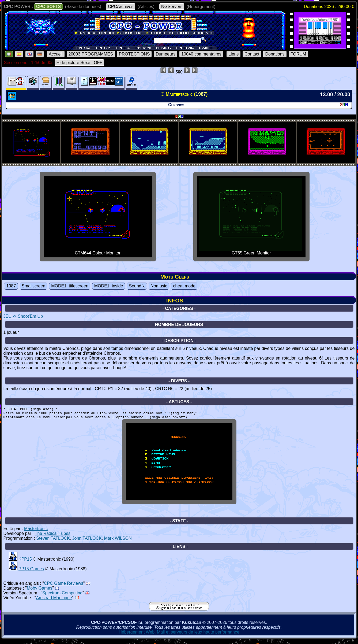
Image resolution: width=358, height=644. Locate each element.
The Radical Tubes (53, 537)
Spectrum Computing (62, 597)
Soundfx (137, 286)
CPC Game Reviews (64, 587)
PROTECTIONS (134, 54)
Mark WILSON (118, 542)
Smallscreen (33, 286)
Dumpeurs (165, 54)
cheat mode (184, 286)
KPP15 (25, 563)
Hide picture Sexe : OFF (80, 63)
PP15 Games (31, 573)
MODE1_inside (109, 286)
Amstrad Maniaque (54, 602)
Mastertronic (36, 533)
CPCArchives (121, 7)
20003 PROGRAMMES (91, 54)
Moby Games (39, 592)
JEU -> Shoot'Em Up (23, 316)
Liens (233, 54)
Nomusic (159, 286)
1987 (11, 286)
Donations (275, 54)
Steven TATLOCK (53, 542)
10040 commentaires (201, 54)
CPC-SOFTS (48, 7)
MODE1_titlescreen (70, 286)
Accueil (56, 54)
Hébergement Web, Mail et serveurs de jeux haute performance (179, 636)
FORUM (298, 54)
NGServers (172, 7)
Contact (252, 54)
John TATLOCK (87, 542)
